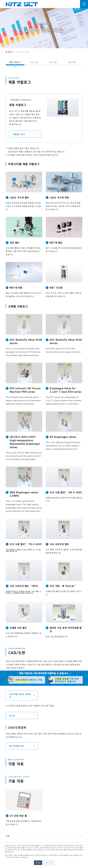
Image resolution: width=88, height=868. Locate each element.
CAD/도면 (34, 62)
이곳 (18, 668)
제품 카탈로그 (15, 62)
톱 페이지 (9, 52)
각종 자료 (53, 62)
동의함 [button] (38, 863)
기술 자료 (72, 62)
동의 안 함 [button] (49, 863)
